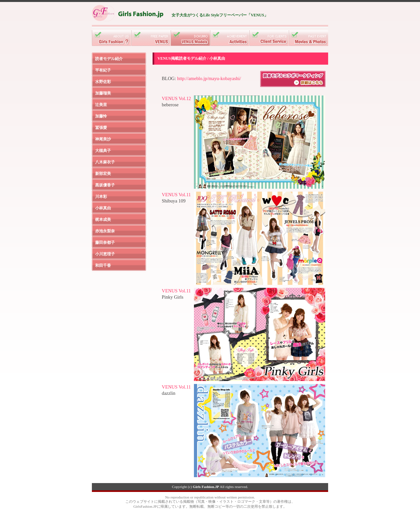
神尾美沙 (103, 139)
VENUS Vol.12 (176, 98)
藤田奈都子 (105, 243)
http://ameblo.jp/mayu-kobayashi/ (209, 78)
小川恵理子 (105, 254)
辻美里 (101, 105)
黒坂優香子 (105, 185)
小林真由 (103, 208)
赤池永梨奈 (105, 231)
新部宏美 (103, 174)
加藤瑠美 (103, 93)
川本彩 (101, 197)
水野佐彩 (103, 82)
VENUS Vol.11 (176, 195)
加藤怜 (101, 116)
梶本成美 (103, 220)
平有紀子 (103, 70)
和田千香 (103, 265)
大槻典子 (103, 151)
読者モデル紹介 (109, 59)
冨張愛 (101, 128)
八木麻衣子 (105, 162)
